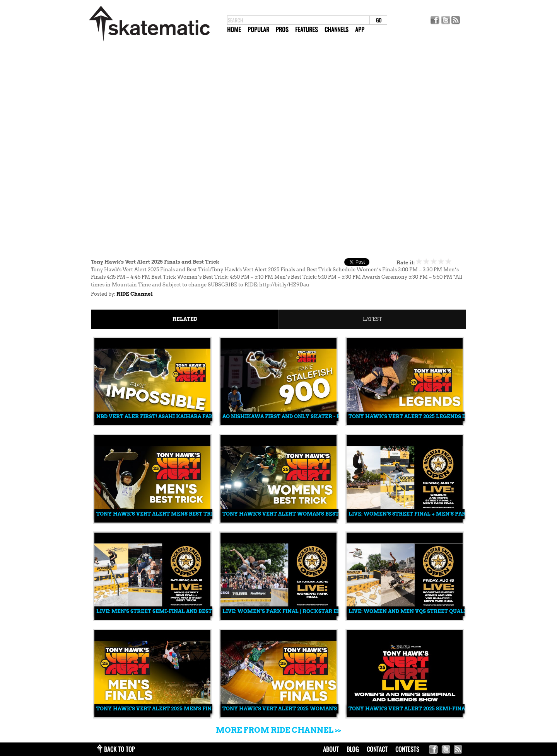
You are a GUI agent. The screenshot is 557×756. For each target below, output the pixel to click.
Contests (407, 749)
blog (353, 749)
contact (377, 749)
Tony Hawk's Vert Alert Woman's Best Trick (290, 514)
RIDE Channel (135, 294)
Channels (337, 29)
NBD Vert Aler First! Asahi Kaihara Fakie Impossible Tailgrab (189, 416)
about (331, 749)
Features (307, 29)
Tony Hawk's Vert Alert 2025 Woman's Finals (290, 709)
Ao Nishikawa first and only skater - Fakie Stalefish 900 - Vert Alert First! (336, 416)
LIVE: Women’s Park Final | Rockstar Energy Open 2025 (304, 611)
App (360, 29)
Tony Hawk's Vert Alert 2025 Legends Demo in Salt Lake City (440, 416)
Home (234, 29)
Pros (282, 29)
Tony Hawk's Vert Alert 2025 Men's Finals (159, 709)
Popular (258, 29)
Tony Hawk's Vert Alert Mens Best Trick (159, 514)
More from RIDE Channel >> (278, 730)
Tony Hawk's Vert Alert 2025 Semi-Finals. (411, 709)
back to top (120, 749)
